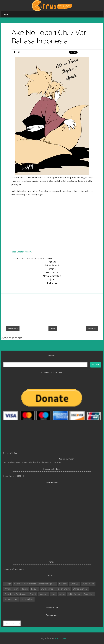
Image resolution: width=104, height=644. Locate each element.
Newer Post (13, 329)
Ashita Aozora (74, 594)
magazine (43, 594)
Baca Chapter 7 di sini (21, 252)
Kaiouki (34, 589)
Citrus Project (60, 638)
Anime (62, 594)
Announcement (11, 589)
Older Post (92, 329)
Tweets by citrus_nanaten (14, 569)
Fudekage (74, 584)
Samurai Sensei (11, 599)
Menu (7, 14)
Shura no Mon (47, 589)
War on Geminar (80, 589)
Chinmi (33, 594)
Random (63, 584)
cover (53, 594)
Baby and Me (27, 599)
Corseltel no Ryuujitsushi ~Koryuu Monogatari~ (35, 584)
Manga (8, 584)
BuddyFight (89, 594)
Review (25, 589)
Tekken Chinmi (63, 589)
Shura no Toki (88, 584)
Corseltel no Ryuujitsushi (16, 594)
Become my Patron (66, 459)
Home (53, 329)
